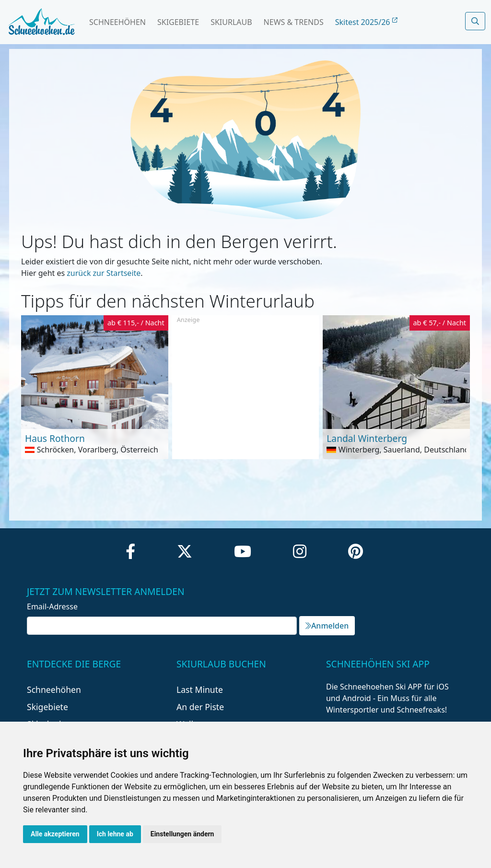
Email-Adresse (52, 606)
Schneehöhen (117, 22)
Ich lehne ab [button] (115, 834)
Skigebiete (178, 22)
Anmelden (327, 626)
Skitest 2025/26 (366, 22)
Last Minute (200, 690)
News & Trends (294, 22)
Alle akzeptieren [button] (55, 834)
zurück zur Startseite (104, 273)
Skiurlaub (231, 22)
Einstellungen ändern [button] (182, 834)
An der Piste (200, 707)
